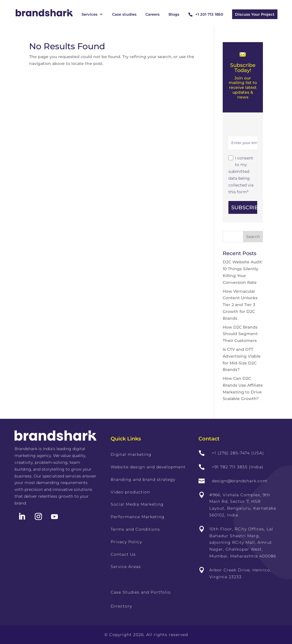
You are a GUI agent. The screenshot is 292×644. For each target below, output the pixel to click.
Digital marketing (131, 454)
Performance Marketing (138, 517)
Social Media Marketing (137, 504)
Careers (153, 14)
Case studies (124, 14)
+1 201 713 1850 (209, 14)
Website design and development (148, 467)
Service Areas (126, 567)
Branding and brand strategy (143, 479)
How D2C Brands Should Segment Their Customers (240, 334)
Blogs (174, 14)
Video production (130, 492)
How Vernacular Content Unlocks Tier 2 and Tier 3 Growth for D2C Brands (240, 305)
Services (90, 14)
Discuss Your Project (255, 14)
